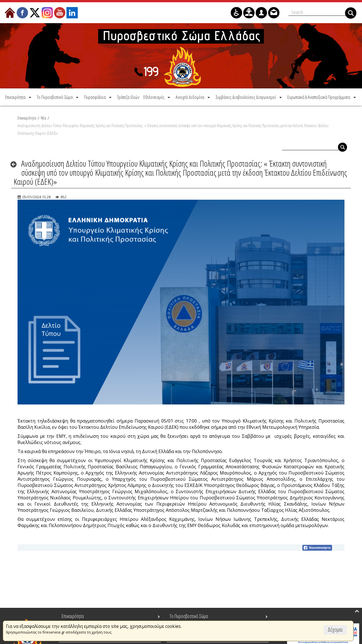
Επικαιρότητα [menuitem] (73, 616)
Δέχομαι (335, 629)
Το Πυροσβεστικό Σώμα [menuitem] (189, 616)
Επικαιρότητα (27, 117)
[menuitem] (19, 96)
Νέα (43, 117)
